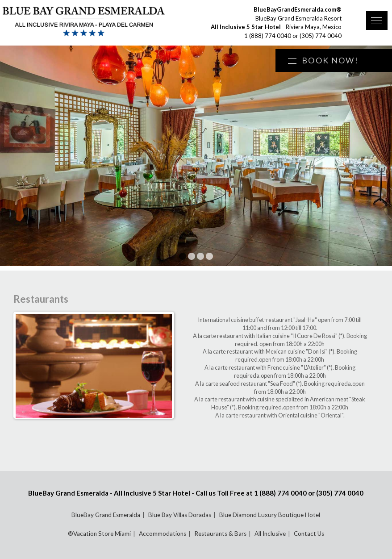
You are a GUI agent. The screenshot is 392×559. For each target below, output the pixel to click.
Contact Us (309, 534)
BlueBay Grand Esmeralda (106, 515)
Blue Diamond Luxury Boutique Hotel (270, 515)
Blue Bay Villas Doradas (180, 515)
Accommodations (163, 534)
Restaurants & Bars (220, 534)
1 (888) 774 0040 (268, 36)
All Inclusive (270, 534)
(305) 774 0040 (321, 36)
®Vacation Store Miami (99, 534)
